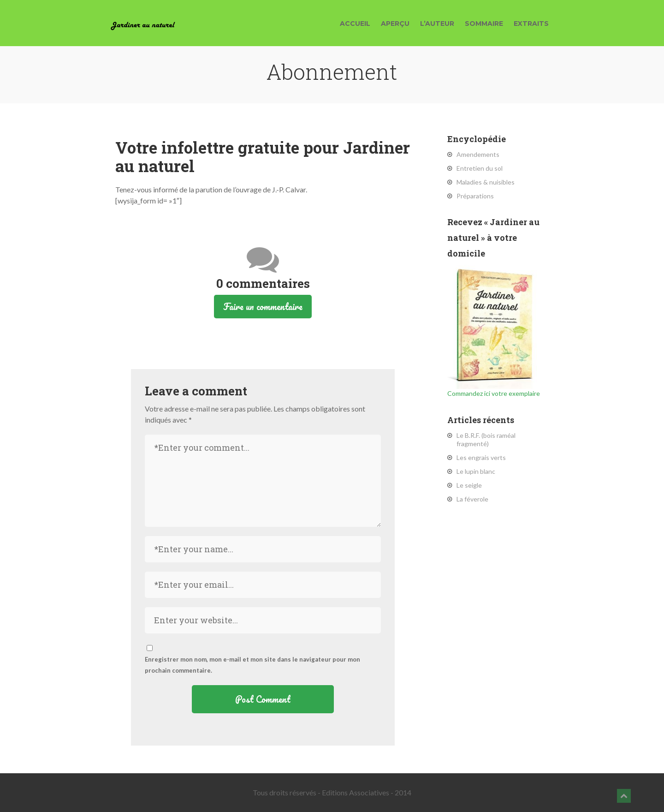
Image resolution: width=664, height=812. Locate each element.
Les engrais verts (481, 457)
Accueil (355, 24)
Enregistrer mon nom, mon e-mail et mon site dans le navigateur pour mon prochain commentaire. (252, 665)
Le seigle (469, 485)
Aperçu (395, 24)
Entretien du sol (480, 168)
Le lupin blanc (476, 471)
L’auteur (437, 24)
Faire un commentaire (263, 307)
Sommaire (484, 24)
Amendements (478, 154)
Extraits (531, 24)
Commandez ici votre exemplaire (494, 331)
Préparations (475, 196)
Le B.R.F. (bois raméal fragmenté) (486, 439)
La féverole (472, 499)
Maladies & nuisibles (486, 182)
